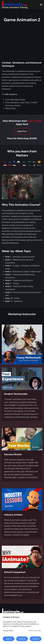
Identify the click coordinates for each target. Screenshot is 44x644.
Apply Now (22, 131)
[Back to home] (15, 5)
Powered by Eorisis (35, 631)
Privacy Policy (8, 631)
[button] (41, 5)
